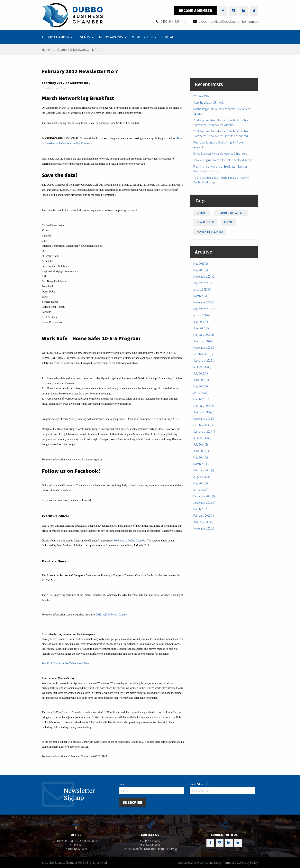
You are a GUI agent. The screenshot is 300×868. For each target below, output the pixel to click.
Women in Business (210, 232)
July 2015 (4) (201, 373)
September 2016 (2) (204, 309)
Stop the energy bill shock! (209, 102)
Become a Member (195, 10)
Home (46, 50)
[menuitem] (57, 37)
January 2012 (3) (203, 522)
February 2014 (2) (204, 470)
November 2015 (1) (204, 348)
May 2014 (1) (201, 457)
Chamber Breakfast (231, 213)
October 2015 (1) (203, 354)
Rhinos (201, 213)
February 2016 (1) (204, 335)
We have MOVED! (203, 96)
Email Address (199, 784)
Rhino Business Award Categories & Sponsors (220, 154)
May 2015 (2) (201, 386)
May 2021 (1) (201, 264)
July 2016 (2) (201, 322)
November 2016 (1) (204, 302)
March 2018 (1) (202, 296)
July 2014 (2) (201, 444)
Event (228, 222)
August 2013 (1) (202, 477)
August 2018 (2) (202, 289)
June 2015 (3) (201, 380)
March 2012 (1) (202, 509)
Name (122, 784)
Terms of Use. (231, 863)
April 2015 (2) (201, 393)
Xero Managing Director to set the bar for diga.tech (223, 160)
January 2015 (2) (203, 412)
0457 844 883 (170, 21)
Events (84, 37)
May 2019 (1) (201, 270)
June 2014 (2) (201, 451)
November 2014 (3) (204, 419)
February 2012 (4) (204, 516)
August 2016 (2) (202, 315)
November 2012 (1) (204, 503)
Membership (142, 37)
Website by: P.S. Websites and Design (200, 863)
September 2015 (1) (204, 360)
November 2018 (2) (204, 277)
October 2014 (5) (203, 425)
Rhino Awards (111, 37)
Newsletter (205, 222)
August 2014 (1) (202, 438)
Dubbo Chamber (56, 37)
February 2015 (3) (204, 406)
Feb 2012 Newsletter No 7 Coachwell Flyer (66, 664)
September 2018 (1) (204, 283)
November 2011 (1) (204, 528)
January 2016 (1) (203, 341)
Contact (169, 37)
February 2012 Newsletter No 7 (77, 50)
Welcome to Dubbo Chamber (130, 541)
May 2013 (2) (201, 483)
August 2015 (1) (202, 367)
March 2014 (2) (202, 464)
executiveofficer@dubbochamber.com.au (229, 21)
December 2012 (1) (204, 496)
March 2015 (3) (202, 399)
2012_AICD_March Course (111, 615)
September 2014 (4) (204, 432)
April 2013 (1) (201, 490)
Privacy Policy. (249, 863)
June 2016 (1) (201, 328)
